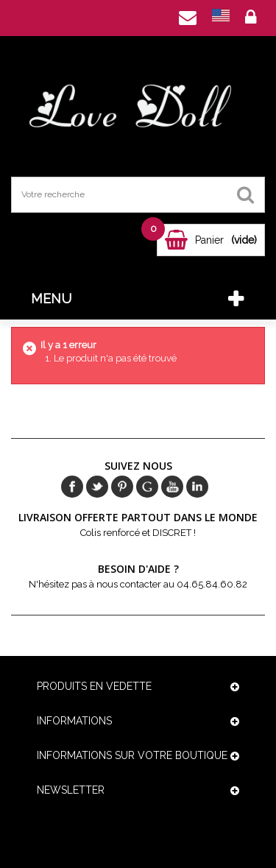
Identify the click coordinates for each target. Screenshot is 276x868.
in (197, 487)
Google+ (147, 487)
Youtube (172, 487)
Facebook (72, 487)
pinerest (122, 487)
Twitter (97, 487)
